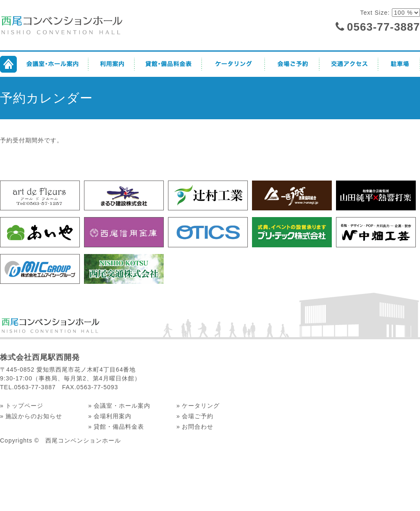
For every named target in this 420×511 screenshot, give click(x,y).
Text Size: (376, 13)
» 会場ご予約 (195, 416)
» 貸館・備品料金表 (116, 427)
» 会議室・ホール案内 (119, 406)
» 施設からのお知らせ (31, 416)
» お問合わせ (195, 427)
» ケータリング (198, 406)
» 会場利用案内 (110, 416)
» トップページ (22, 406)
